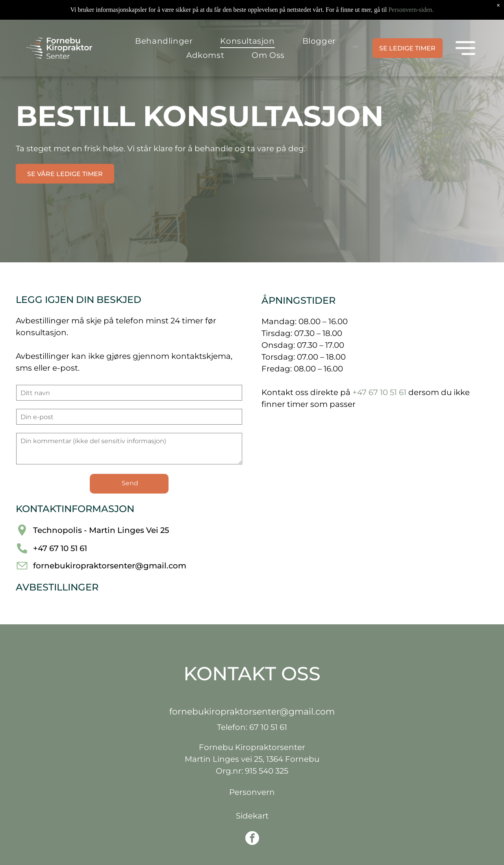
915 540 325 (267, 771)
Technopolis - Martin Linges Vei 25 (101, 530)
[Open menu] (465, 48)
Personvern (252, 792)
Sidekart (252, 816)
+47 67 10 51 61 (60, 548)
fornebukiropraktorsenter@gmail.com (110, 566)
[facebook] (252, 839)
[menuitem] (164, 41)
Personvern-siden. (411, 10)
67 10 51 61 (259, 695)
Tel (229, 696)
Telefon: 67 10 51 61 (252, 727)
